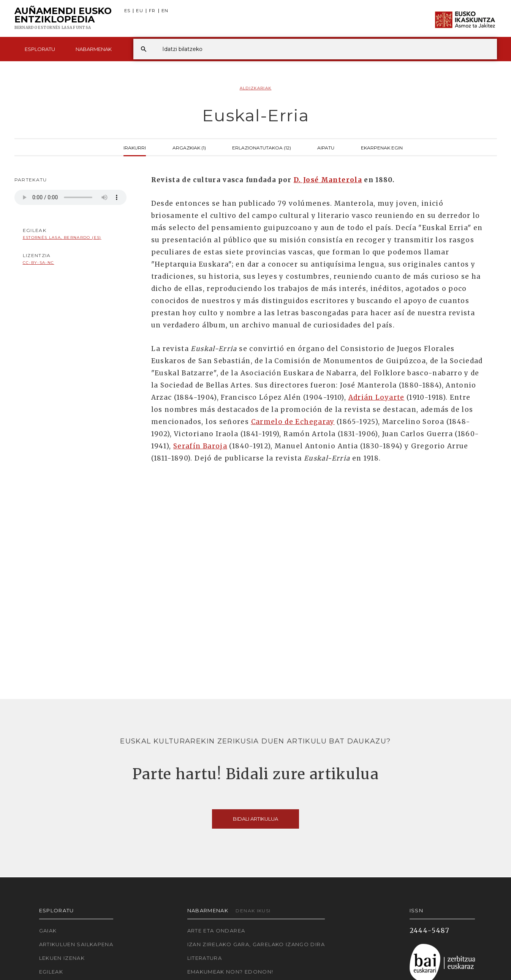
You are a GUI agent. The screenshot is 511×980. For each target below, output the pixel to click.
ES (127, 11)
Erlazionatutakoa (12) (262, 147)
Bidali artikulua (256, 819)
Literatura (205, 958)
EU (140, 11)
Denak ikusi (253, 911)
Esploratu (40, 49)
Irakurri (135, 147)
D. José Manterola (328, 180)
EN (165, 11)
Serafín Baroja (200, 446)
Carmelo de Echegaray (293, 422)
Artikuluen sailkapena (76, 944)
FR (152, 11)
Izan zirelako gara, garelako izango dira (256, 944)
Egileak (51, 972)
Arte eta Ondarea (216, 931)
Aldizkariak (256, 88)
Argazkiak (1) (189, 147)
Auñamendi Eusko (63, 19)
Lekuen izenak (62, 958)
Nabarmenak (94, 49)
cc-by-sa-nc (39, 263)
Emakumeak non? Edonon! (230, 972)
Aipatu (326, 147)
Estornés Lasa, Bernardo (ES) (62, 237)
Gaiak (48, 931)
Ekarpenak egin (382, 147)
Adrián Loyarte (377, 397)
